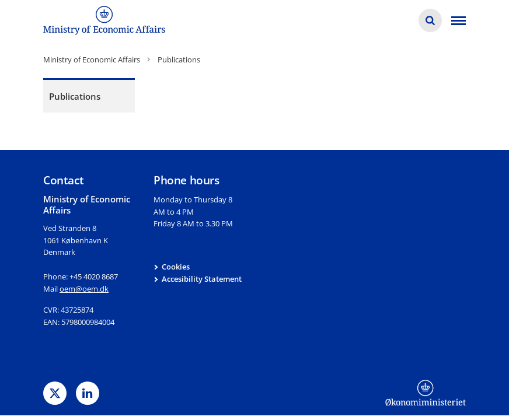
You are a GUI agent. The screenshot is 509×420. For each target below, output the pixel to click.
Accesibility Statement (202, 279)
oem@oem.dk (84, 289)
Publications (75, 96)
